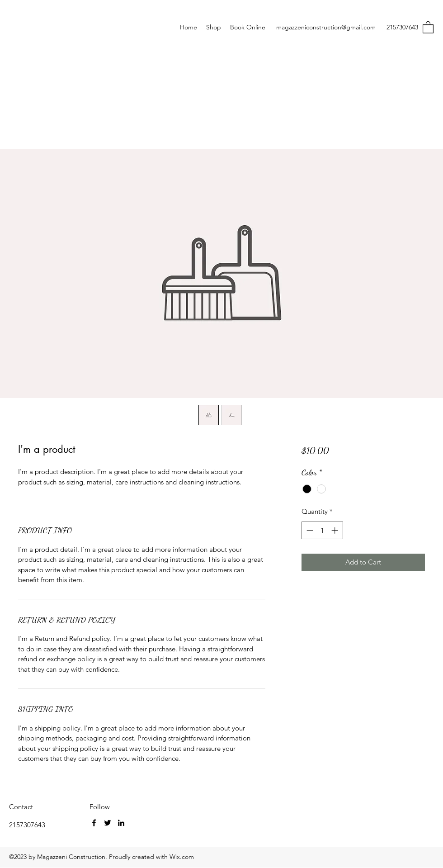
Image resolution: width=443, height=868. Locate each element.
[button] (428, 27)
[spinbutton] (322, 530)
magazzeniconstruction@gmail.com (326, 27)
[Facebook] (94, 823)
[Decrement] (309, 530)
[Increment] (336, 530)
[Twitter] (108, 823)
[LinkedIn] (121, 823)
